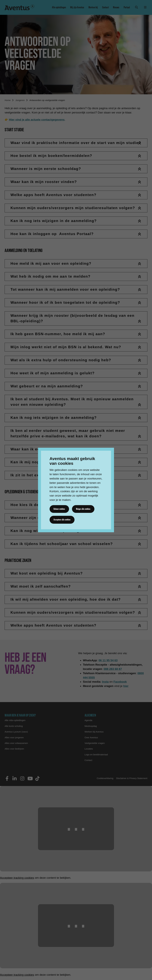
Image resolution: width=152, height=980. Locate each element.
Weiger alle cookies (83, 509)
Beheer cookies (59, 509)
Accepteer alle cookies (62, 520)
